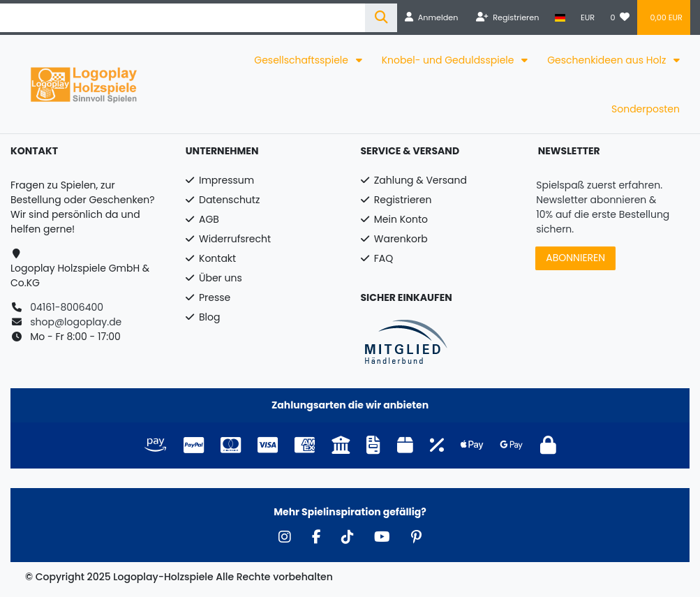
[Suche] (381, 18)
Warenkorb (401, 239)
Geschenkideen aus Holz (608, 60)
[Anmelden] (431, 17)
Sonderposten (646, 109)
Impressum (226, 180)
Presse (215, 297)
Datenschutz (229, 200)
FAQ (384, 258)
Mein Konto (401, 219)
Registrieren (403, 200)
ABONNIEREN (575, 258)
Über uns (221, 278)
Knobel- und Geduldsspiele (449, 60)
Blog (209, 317)
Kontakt (217, 258)
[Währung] (588, 17)
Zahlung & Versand (420, 180)
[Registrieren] (508, 17)
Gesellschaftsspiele (302, 60)
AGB (209, 219)
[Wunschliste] (620, 17)
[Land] (560, 17)
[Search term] (183, 18)
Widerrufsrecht (235, 239)
